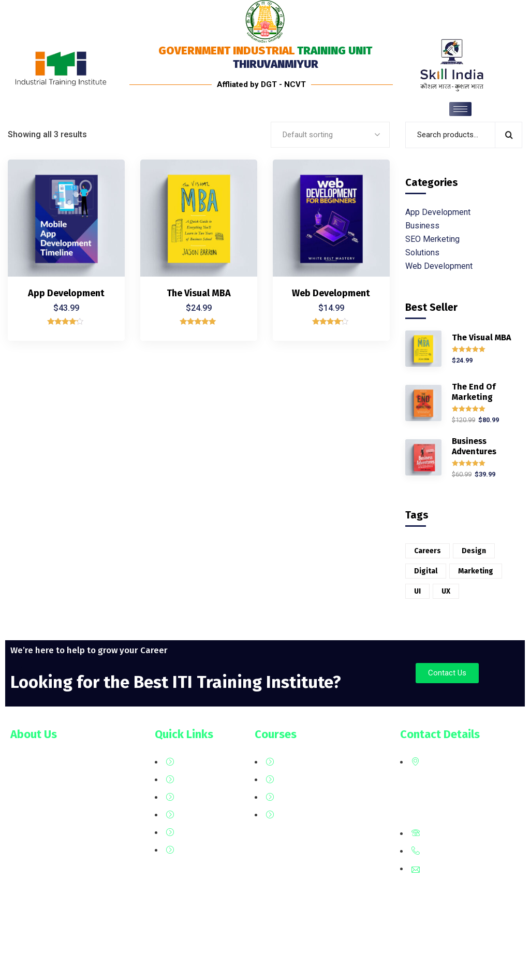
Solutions (422, 253)
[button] (447, 673)
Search (509, 135)
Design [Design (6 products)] (474, 551)
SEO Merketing (432, 239)
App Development (66, 293)
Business (422, 226)
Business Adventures (474, 446)
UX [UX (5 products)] (446, 591)
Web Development (331, 293)
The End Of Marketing (474, 392)
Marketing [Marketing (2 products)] (476, 571)
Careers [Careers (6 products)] (428, 551)
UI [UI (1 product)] (417, 591)
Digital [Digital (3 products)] (426, 571)
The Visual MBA (199, 293)
